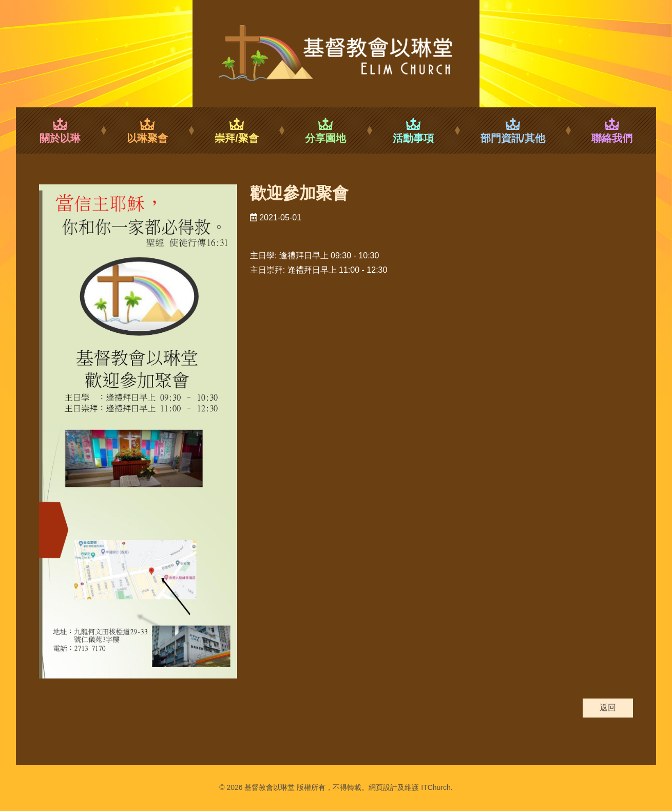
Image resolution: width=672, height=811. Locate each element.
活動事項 (414, 131)
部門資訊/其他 (513, 131)
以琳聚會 (148, 131)
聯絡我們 (612, 131)
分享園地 (326, 131)
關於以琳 (60, 131)
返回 (608, 708)
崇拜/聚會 (237, 131)
